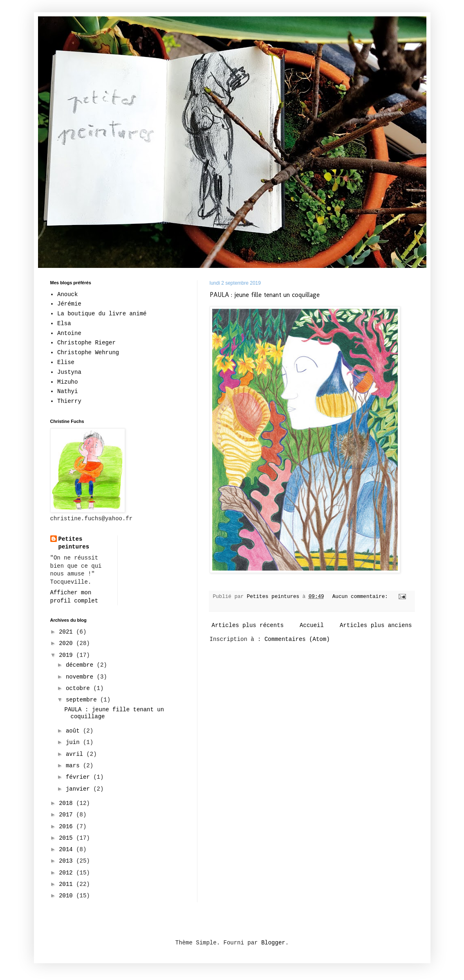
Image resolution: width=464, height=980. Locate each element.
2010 (67, 896)
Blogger (273, 943)
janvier (80, 789)
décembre (81, 665)
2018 (67, 803)
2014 (67, 850)
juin (74, 742)
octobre (80, 688)
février (80, 777)
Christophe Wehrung (88, 353)
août (74, 731)
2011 (67, 884)
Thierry (69, 401)
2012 (67, 873)
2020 (67, 643)
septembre (83, 700)
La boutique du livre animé (102, 314)
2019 (67, 655)
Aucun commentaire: (362, 597)
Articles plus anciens (376, 625)
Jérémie (69, 304)
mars (74, 766)
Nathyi (67, 391)
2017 (67, 815)
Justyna (69, 372)
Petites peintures (74, 543)
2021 (67, 632)
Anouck (67, 294)
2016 (67, 827)
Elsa (64, 324)
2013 (67, 861)
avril (76, 754)
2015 (67, 838)
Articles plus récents (248, 625)
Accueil (312, 625)
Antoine (69, 333)
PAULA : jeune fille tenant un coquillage (265, 295)
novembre (81, 677)
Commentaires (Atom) (297, 639)
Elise (66, 362)
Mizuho (67, 382)
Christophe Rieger (86, 343)
